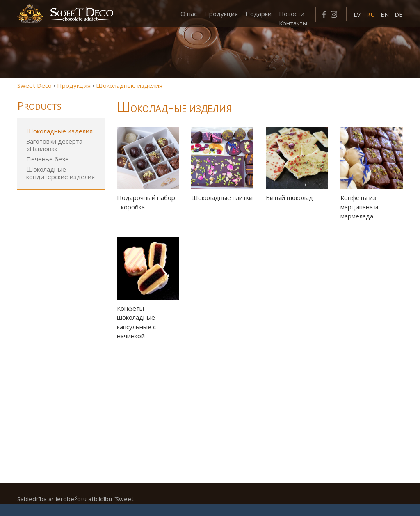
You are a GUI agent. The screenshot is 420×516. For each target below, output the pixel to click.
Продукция (221, 14)
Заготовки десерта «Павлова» (54, 145)
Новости (292, 14)
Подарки (258, 14)
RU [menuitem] (371, 14)
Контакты (293, 23)
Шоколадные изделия (59, 131)
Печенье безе (48, 159)
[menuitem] (357, 14)
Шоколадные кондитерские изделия (60, 173)
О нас (189, 14)
